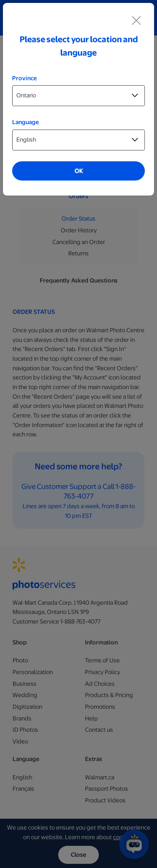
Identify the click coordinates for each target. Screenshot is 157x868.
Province (24, 78)
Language (26, 122)
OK (79, 171)
